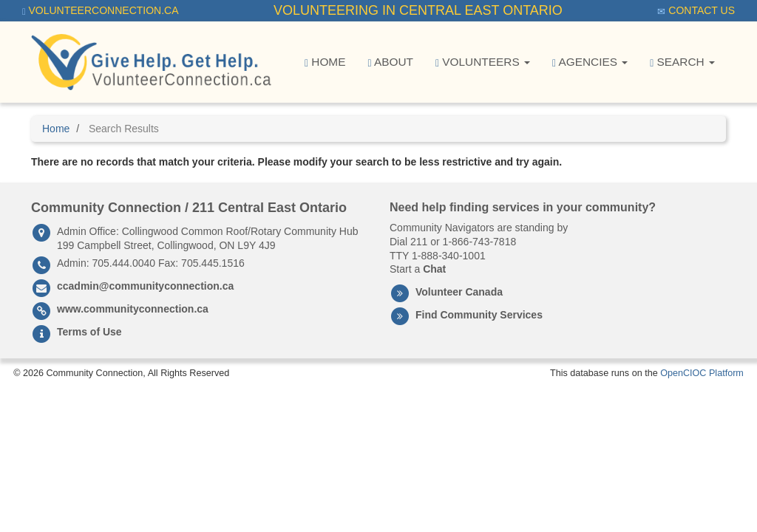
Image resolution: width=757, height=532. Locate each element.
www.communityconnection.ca (133, 309)
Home (325, 62)
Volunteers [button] (483, 62)
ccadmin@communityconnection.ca (145, 286)
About (390, 62)
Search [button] (682, 62)
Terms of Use (89, 332)
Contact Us (696, 11)
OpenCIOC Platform (702, 373)
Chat (434, 269)
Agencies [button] (590, 62)
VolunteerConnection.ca (101, 11)
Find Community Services (479, 315)
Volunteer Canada (459, 292)
